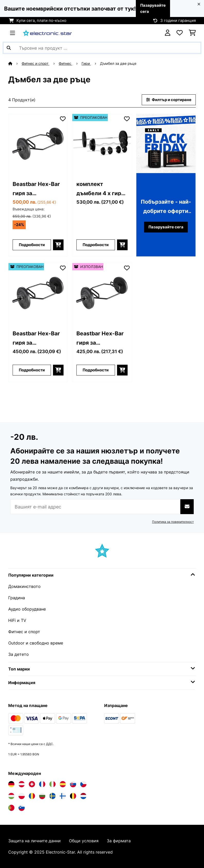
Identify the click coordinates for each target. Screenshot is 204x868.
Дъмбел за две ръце (119, 64)
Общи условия (84, 841)
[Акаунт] (168, 33)
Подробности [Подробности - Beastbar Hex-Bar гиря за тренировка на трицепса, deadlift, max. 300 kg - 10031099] (32, 245)
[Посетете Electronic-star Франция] (42, 784)
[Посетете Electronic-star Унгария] (11, 796)
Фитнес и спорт (36, 64)
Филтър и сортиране (169, 100)
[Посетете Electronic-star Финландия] (63, 796)
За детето (19, 654)
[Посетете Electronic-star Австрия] (22, 784)
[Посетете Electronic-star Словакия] (73, 784)
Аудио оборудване (27, 609)
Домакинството (24, 586)
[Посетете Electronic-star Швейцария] (32, 784)
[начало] (15, 64)
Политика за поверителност (173, 522)
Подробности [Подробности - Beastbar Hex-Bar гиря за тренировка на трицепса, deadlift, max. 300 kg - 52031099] (32, 370)
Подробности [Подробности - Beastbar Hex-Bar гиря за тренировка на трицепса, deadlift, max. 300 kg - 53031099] (96, 370)
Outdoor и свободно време (36, 643)
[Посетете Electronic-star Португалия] (11, 808)
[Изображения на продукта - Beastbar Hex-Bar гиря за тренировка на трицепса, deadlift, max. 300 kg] (38, 144)
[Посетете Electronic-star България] (42, 796)
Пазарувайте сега (166, 227)
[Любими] (180, 33)
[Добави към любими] (63, 119)
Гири (86, 64)
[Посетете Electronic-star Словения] (22, 808)
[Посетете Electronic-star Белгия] (73, 796)
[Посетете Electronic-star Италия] (52, 784)
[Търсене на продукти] (102, 48)
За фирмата (119, 841)
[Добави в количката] (58, 245)
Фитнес (65, 64)
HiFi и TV (17, 620)
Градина (17, 598)
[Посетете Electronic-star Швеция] (52, 796)
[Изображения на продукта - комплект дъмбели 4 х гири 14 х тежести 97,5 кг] (102, 144)
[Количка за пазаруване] (192, 33)
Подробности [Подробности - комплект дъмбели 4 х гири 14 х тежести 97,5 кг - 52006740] (96, 245)
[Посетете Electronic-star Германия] (11, 784)
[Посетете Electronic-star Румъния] (32, 796)
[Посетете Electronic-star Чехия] (83, 784)
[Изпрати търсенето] (9, 48)
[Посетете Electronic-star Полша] (22, 796)
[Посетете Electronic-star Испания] (63, 784)
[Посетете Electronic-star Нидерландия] (83, 796)
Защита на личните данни (34, 841)
